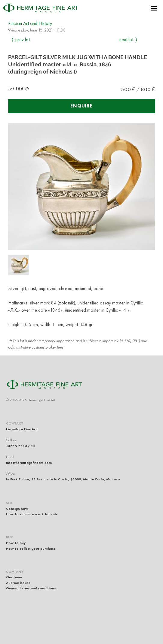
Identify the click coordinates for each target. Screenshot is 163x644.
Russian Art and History (30, 23)
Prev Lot (23, 39)
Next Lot (126, 39)
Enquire (81, 106)
